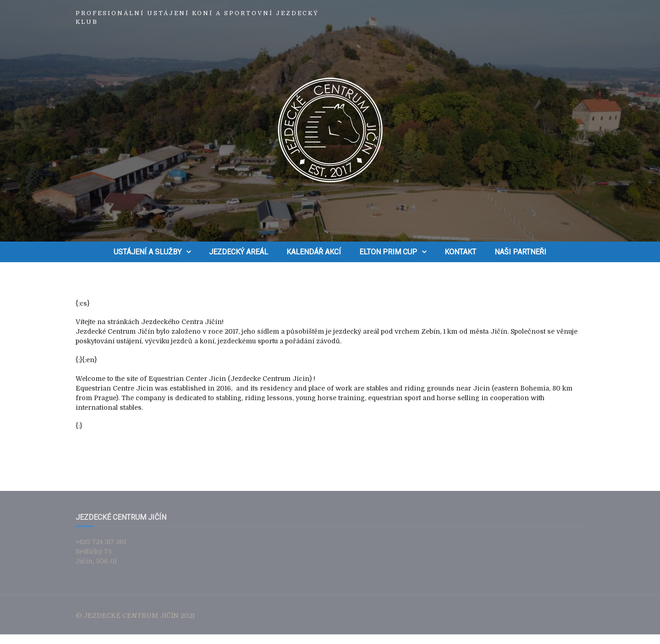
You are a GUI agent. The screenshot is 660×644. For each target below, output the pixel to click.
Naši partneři (520, 252)
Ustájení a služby (148, 252)
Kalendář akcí (314, 252)
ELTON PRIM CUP (388, 252)
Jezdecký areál (239, 252)
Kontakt (460, 252)
